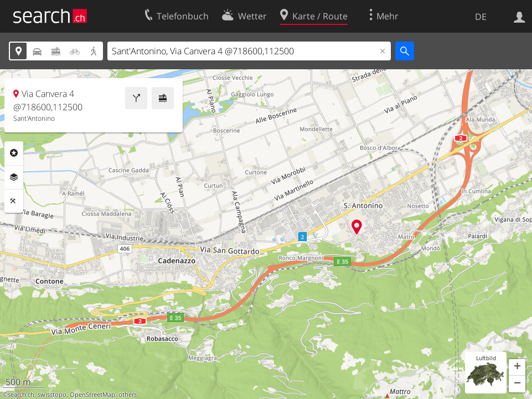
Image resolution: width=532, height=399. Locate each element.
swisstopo (52, 395)
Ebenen (14, 177)
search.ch (21, 395)
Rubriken (14, 153)
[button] (517, 367)
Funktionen (14, 201)
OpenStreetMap (92, 395)
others (128, 395)
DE (481, 17)
